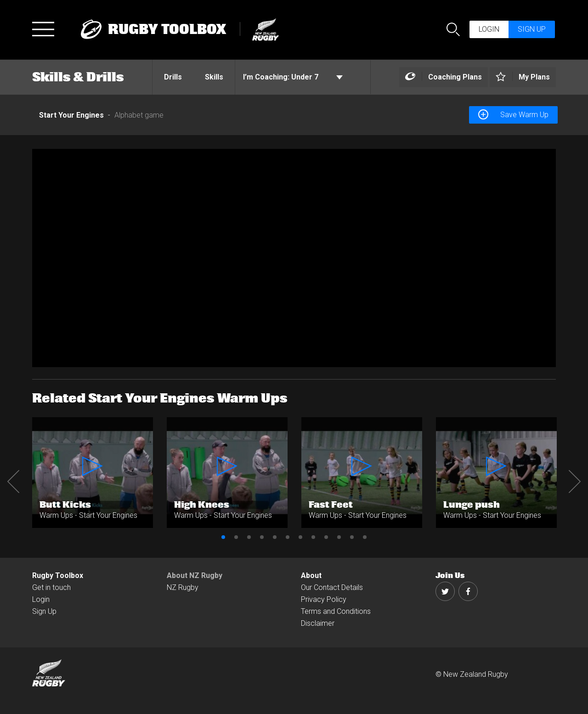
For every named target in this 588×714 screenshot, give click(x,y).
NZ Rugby (183, 587)
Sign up (532, 29)
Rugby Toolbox (58, 575)
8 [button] (313, 537)
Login (489, 29)
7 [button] (300, 537)
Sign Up (44, 611)
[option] (294, 258)
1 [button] (223, 537)
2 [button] (236, 537)
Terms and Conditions (336, 611)
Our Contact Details (332, 587)
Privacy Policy (324, 599)
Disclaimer (318, 623)
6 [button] (288, 537)
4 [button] (262, 537)
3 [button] (249, 537)
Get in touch (51, 587)
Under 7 (293, 77)
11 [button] (352, 537)
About (311, 575)
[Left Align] (444, 77)
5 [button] (275, 537)
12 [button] (365, 537)
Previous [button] (13, 482)
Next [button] (575, 482)
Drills (173, 77)
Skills (214, 77)
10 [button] (339, 537)
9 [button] (326, 537)
